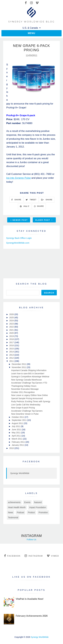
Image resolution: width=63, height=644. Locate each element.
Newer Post (19, 220)
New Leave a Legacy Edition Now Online (30, 395)
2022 (12, 327)
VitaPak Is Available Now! (30, 599)
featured (38, 502)
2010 (12, 448)
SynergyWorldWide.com (18, 243)
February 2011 (19, 442)
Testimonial (13, 518)
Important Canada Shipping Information (29, 370)
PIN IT (25, 206)
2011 (12, 361)
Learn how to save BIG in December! (28, 374)
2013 (12, 355)
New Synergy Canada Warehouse (26, 380)
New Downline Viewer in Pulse (25, 414)
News (11, 512)
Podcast (21, 512)
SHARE (16, 200)
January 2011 (18, 445)
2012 (12, 358)
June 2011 (17, 430)
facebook (12, 556)
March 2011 (17, 439)
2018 (12, 339)
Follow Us (32, 539)
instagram (34, 556)
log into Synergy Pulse (19, 178)
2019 (12, 336)
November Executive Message (25, 389)
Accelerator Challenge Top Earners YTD (29, 383)
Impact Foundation (38, 507)
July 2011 (16, 426)
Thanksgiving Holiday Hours (24, 386)
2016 (12, 345)
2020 (12, 333)
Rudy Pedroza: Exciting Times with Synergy (31, 401)
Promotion (43, 512)
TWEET (31, 200)
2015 (12, 349)
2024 (12, 321)
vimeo (53, 556)
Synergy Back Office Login (19, 238)
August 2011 (18, 423)
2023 (12, 324)
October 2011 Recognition (23, 392)
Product (31, 512)
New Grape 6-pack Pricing (23, 408)
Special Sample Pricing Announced (27, 398)
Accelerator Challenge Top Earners (27, 411)
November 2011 (19, 367)
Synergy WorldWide (20, 473)
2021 (12, 330)
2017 (12, 342)
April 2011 (17, 436)
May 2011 (16, 433)
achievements (14, 502)
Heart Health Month (17, 507)
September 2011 (19, 420)
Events (27, 502)
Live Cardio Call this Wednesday (26, 405)
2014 (12, 352)
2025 (12, 318)
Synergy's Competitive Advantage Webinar (30, 377)
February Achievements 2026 (32, 616)
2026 (12, 314)
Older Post (44, 220)
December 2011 (19, 364)
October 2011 (18, 417)
